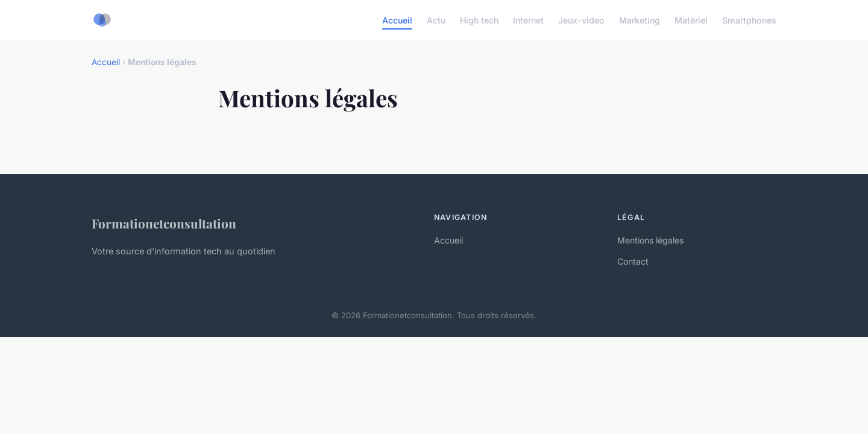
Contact (633, 261)
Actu (436, 20)
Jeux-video (581, 20)
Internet (528, 20)
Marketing (640, 20)
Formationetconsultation (164, 223)
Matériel (691, 20)
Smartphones (749, 20)
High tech (479, 20)
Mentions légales (650, 240)
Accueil (397, 20)
